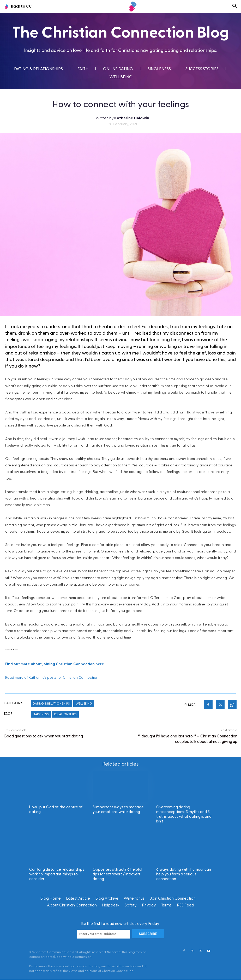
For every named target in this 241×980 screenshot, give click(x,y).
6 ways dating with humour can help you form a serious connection (184, 874)
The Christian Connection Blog (121, 33)
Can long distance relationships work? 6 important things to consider (57, 874)
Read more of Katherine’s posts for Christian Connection (52, 678)
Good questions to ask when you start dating (43, 736)
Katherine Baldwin (132, 118)
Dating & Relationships (51, 704)
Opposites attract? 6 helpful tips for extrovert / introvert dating (117, 874)
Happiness (41, 714)
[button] (235, 7)
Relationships (65, 714)
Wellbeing (84, 704)
